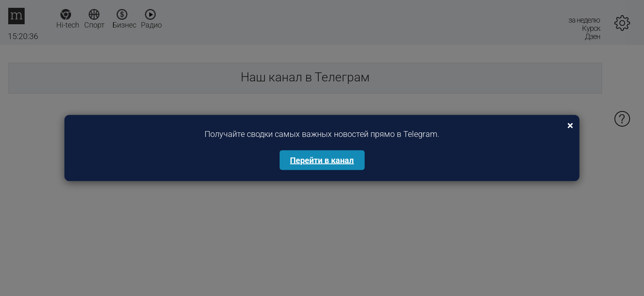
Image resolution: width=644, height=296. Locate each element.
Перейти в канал (322, 160)
